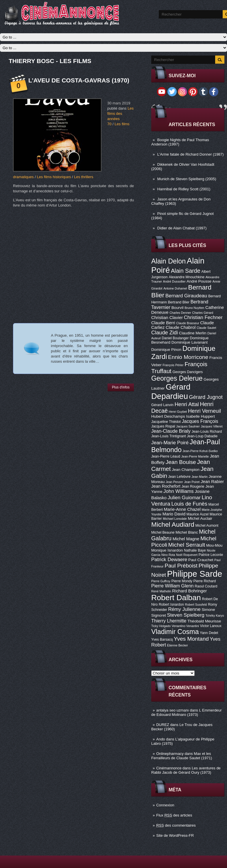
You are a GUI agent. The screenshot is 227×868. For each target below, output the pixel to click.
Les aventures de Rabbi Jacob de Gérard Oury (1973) (186, 770)
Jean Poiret (192, 482)
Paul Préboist (181, 566)
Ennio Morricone (188, 357)
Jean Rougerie (193, 486)
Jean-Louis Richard (207, 432)
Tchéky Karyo (215, 615)
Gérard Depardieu (171, 391)
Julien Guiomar (184, 498)
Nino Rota (168, 555)
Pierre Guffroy (161, 581)
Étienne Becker (178, 645)
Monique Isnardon (167, 550)
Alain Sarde (186, 271)
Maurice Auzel (198, 514)
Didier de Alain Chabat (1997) (182, 228)
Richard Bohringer (189, 591)
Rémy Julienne (184, 609)
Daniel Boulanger (175, 338)
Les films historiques (54, 177)
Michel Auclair (200, 518)
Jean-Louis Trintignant (169, 436)
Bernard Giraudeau (186, 296)
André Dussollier (174, 281)
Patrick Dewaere (169, 560)
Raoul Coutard (206, 586)
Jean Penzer (174, 482)
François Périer (173, 365)
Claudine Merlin (193, 333)
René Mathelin (161, 591)
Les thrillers (84, 177)
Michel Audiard (173, 524)
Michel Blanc (187, 532)
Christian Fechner (203, 317)
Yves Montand (191, 639)
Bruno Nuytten (194, 308)
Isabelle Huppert (201, 416)
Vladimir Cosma (175, 632)
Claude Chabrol (181, 327)
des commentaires (176, 825)
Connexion (165, 805)
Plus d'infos (121, 387)
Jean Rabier (212, 482)
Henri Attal (187, 404)
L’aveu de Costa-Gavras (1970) (79, 80)
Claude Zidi (165, 333)
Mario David (174, 514)
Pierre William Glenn (172, 586)
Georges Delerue (177, 378)
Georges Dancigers (188, 372)
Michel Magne (186, 539)
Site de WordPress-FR (175, 835)
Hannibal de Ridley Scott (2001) (184, 189)
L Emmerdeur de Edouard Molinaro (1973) (187, 712)
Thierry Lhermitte (169, 621)
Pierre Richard (205, 581)
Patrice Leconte (211, 555)
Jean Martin (200, 477)
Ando (160, 739)
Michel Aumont (207, 526)
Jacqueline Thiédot (166, 422)
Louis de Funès (189, 504)
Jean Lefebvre (179, 477)
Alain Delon (168, 261)
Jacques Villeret (212, 426)
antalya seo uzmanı (172, 710)
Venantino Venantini (185, 626)
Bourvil (178, 308)
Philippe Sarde (195, 574)
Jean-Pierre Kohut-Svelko (200, 451)
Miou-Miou (214, 546)
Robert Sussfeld (196, 605)
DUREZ (163, 725)
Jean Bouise (181, 462)
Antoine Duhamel (175, 288)
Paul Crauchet (201, 560)
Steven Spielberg (186, 615)
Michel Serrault (187, 545)
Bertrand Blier (179, 302)
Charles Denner (180, 313)
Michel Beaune (163, 532)
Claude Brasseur (188, 323)
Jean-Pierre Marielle (195, 456)
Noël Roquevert (187, 555)
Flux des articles (174, 815)
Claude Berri (163, 323)
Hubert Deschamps (168, 416)
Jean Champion (186, 470)
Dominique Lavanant (190, 342)
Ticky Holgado (161, 626)
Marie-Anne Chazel (182, 509)
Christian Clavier (167, 318)
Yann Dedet (209, 633)
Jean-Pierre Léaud (166, 456)
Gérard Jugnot (206, 397)
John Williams (179, 491)
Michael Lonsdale (175, 519)
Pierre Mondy (182, 581)
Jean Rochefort (166, 486)
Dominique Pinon (166, 350)
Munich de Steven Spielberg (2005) (187, 179)
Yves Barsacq (162, 640)
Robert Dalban (176, 598)
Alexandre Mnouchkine (187, 277)
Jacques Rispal (163, 426)
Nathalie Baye (195, 550)
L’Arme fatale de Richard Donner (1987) (191, 154)
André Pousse (199, 281)
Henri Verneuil (204, 411)
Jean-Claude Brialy (171, 431)
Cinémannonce (169, 768)
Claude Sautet (206, 328)
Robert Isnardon (171, 605)
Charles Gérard (203, 313)
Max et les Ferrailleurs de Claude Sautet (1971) (182, 756)
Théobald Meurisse (204, 621)
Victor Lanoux (211, 626)
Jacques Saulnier (188, 426)
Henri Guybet (178, 412)
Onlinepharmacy (170, 754)
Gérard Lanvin (162, 405)
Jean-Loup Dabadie (202, 436)
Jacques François (200, 421)
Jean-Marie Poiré (170, 443)
